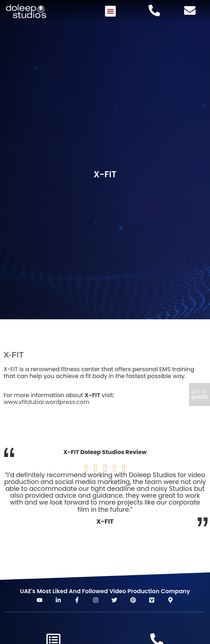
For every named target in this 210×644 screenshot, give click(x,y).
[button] (110, 11)
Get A (200, 394)
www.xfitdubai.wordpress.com (47, 402)
